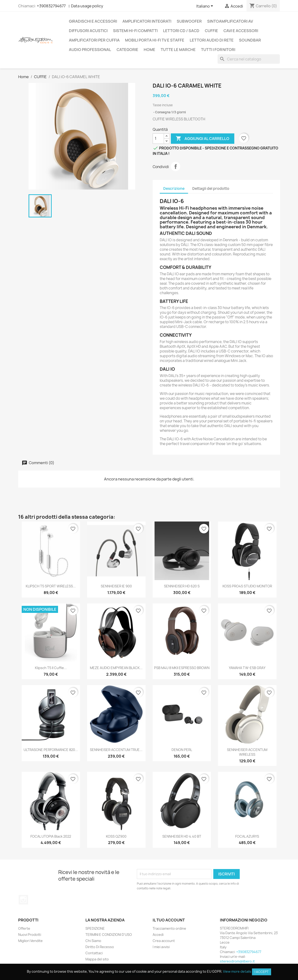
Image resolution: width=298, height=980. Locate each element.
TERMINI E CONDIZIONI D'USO (109, 935)
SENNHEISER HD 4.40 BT (182, 836)
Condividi (176, 166)
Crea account (164, 941)
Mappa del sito (97, 959)
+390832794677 (51, 6)
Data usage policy (87, 6)
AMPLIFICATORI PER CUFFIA (94, 40)
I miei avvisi (161, 947)
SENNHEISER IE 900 (116, 586)
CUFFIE (211, 31)
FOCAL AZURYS (247, 836)
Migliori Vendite (30, 941)
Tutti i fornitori (218, 50)
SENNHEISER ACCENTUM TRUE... (116, 750)
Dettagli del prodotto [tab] (211, 189)
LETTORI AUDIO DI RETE (212, 40)
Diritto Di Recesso (100, 947)
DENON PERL (182, 750)
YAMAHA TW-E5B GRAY (247, 668)
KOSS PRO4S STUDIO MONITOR (247, 586)
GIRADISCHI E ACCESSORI (93, 21)
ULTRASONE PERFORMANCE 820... (51, 750)
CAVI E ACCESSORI (241, 31)
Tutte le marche (178, 50)
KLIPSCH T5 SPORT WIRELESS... (51, 586)
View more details (237, 971)
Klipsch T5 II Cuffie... (51, 668)
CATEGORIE (127, 50)
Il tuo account (169, 920)
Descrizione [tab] (174, 189)
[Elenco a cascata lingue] (206, 6)
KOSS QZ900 (116, 836)
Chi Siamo (93, 941)
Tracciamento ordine (169, 928)
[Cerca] (249, 59)
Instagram (23, 900)
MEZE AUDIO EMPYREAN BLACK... (116, 668)
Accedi (158, 935)
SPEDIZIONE (95, 928)
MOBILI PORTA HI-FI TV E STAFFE (155, 40)
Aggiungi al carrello (203, 139)
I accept (262, 972)
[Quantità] (158, 139)
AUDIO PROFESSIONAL (90, 50)
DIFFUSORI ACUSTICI (88, 31)
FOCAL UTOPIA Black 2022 (51, 836)
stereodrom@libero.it (237, 961)
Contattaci (94, 953)
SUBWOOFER (189, 21)
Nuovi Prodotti (30, 935)
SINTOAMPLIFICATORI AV (230, 21)
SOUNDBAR (250, 40)
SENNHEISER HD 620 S (182, 586)
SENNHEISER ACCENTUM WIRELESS (247, 752)
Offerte (24, 928)
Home (149, 50)
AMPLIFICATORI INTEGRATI (147, 21)
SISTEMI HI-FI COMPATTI (135, 31)
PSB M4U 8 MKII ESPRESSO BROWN (182, 668)
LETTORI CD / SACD (181, 31)
